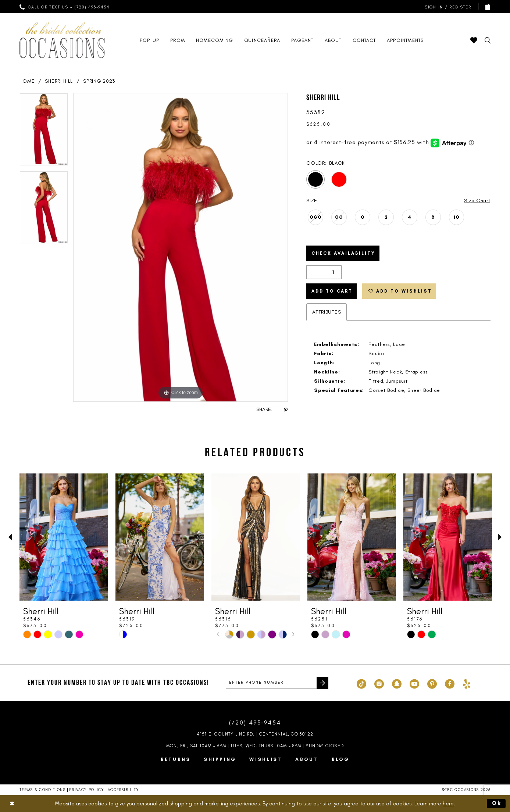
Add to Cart (332, 291)
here (448, 803)
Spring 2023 (99, 81)
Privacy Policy (87, 790)
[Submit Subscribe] (322, 683)
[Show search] (488, 40)
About (307, 759)
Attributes (327, 312)
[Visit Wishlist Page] (474, 40)
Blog (341, 759)
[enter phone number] (277, 683)
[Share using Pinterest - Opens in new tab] (286, 410)
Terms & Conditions (42, 790)
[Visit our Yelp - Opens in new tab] (467, 683)
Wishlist (266, 759)
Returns (176, 759)
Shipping (220, 759)
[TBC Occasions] (62, 40)
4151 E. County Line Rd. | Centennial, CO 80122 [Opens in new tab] (255, 734)
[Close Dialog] (12, 803)
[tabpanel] (44, 132)
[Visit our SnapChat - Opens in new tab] (397, 683)
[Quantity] (324, 272)
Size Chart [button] (477, 201)
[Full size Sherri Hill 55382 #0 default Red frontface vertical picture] (181, 247)
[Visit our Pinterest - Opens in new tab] (432, 683)
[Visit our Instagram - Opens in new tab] (379, 683)
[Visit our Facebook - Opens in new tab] (450, 683)
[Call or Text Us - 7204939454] (64, 7)
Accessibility (124, 790)
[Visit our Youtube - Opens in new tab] (414, 683)
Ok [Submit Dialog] (497, 803)
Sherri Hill (59, 81)
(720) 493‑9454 (255, 722)
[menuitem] (64, 7)
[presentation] (64, 537)
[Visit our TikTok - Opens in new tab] (361, 683)
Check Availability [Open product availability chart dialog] (343, 253)
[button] (446, 7)
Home (27, 81)
